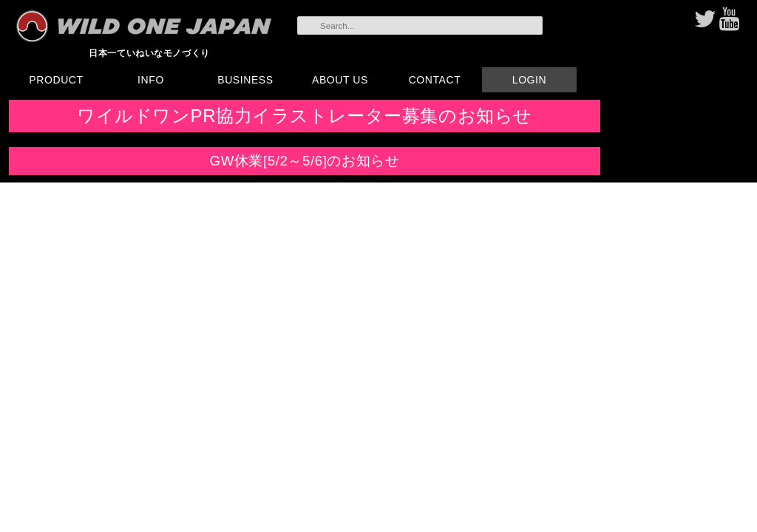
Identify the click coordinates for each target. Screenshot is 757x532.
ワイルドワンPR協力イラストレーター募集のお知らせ (305, 116)
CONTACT (435, 80)
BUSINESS (245, 80)
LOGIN (529, 80)
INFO (151, 80)
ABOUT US (340, 80)
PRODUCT (56, 80)
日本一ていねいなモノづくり (149, 53)
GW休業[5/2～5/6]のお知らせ (305, 161)
